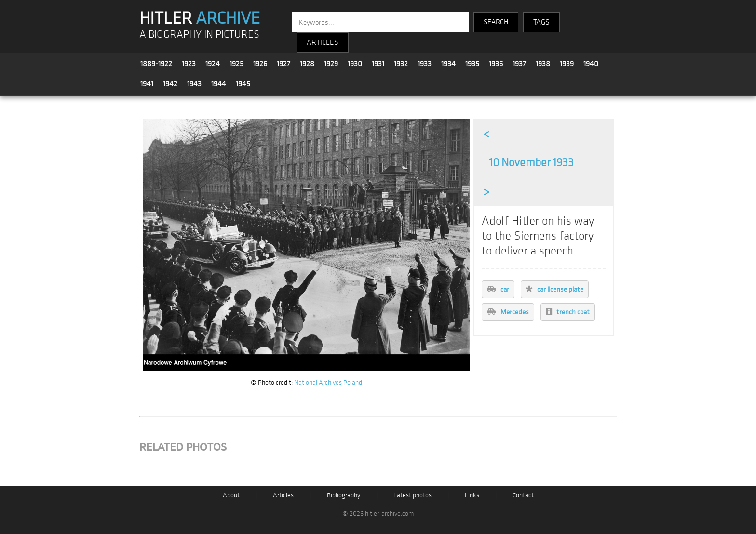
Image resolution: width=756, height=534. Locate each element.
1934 (448, 64)
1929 (331, 64)
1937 (519, 64)
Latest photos (412, 495)
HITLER (200, 18)
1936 (496, 64)
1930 (355, 64)
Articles (283, 495)
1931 (378, 64)
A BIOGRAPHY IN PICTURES (199, 34)
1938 (543, 64)
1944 (219, 84)
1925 (236, 64)
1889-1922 (156, 64)
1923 (189, 64)
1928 (307, 64)
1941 (147, 84)
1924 (213, 64)
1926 (260, 64)
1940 (591, 64)
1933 (425, 64)
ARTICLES (323, 42)
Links (472, 495)
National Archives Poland (328, 382)
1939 (567, 64)
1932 (401, 64)
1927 (283, 64)
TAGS (541, 22)
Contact (523, 495)
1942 (170, 84)
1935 (472, 64)
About (231, 495)
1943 (194, 84)
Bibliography (344, 495)
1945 (243, 84)
